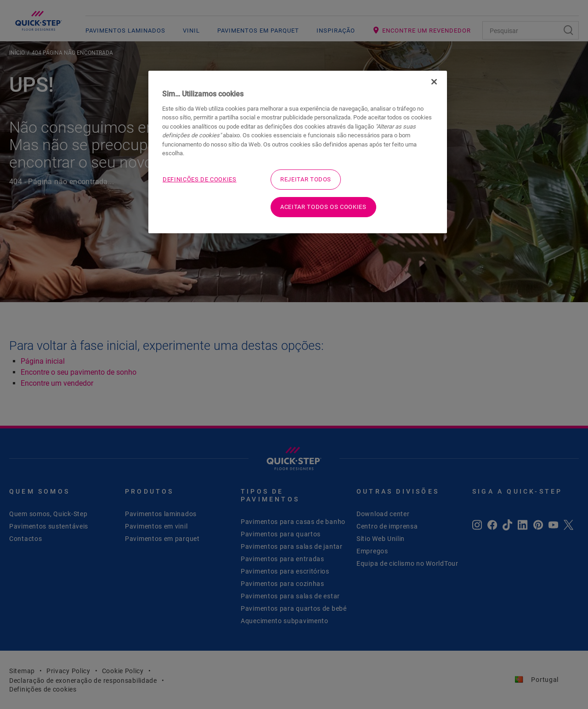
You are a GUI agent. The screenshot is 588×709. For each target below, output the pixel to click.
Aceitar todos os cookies (323, 207)
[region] (298, 152)
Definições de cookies (200, 179)
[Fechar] (434, 82)
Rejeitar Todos (306, 179)
